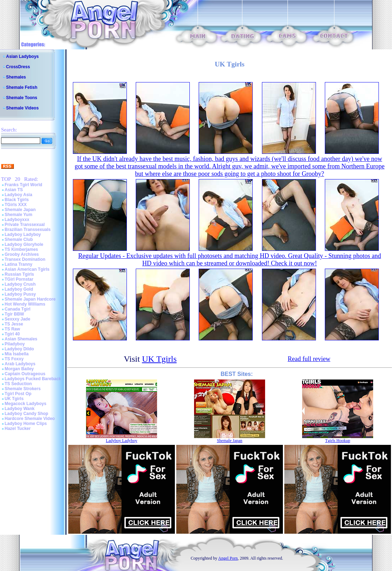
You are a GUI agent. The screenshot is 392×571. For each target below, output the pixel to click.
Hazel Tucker (18, 429)
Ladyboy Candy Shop (26, 414)
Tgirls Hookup (338, 441)
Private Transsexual (25, 225)
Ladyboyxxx (17, 220)
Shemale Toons (22, 98)
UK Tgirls (14, 399)
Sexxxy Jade (17, 319)
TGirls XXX (16, 205)
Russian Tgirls (19, 274)
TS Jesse (14, 324)
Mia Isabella (17, 354)
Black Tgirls (17, 200)
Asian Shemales (21, 339)
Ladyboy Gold (19, 289)
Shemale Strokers (23, 389)
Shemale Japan (20, 210)
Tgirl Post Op (18, 394)
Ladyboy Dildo (19, 349)
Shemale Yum (18, 215)
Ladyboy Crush (20, 284)
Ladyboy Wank (20, 409)
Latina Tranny (18, 264)
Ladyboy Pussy (20, 294)
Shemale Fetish (22, 87)
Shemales (16, 77)
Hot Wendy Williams (25, 304)
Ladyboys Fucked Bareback (33, 379)
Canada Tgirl (18, 309)
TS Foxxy (14, 359)
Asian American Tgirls (27, 269)
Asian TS (14, 190)
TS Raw (12, 329)
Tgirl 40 (12, 334)
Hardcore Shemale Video (30, 419)
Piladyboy (15, 344)
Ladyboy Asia (18, 195)
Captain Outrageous (25, 374)
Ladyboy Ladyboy (23, 235)
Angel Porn (228, 558)
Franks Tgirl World (23, 185)
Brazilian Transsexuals (28, 230)
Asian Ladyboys (22, 56)
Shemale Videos (22, 108)
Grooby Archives (22, 254)
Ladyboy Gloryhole (24, 244)
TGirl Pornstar (19, 279)
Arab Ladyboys (20, 364)
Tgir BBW (14, 314)
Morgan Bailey (19, 369)
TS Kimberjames (21, 249)
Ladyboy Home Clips (26, 424)
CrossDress (18, 67)
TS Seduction (18, 384)
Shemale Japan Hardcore (30, 299)
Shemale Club (19, 239)
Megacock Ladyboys (25, 404)
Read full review (309, 359)
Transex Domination (25, 259)
